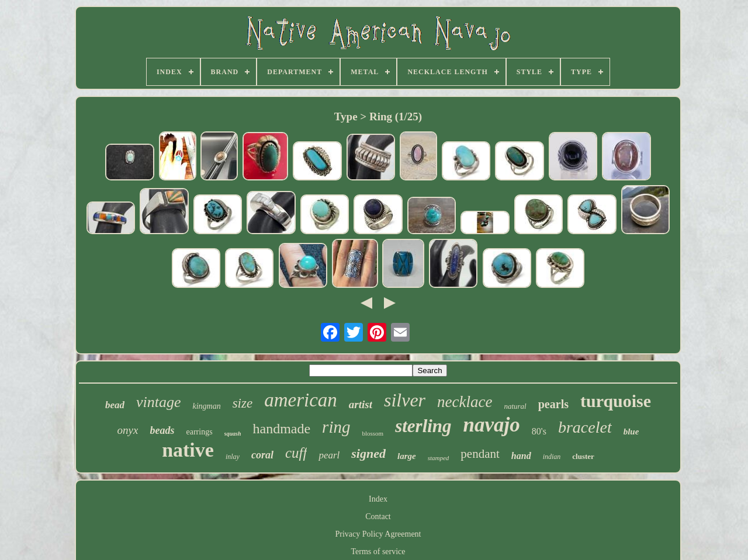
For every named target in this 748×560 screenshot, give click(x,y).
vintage (159, 402)
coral (262, 455)
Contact (378, 516)
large (407, 456)
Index (378, 499)
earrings (199, 432)
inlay (233, 457)
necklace (465, 402)
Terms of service (378, 552)
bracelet (585, 427)
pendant (480, 454)
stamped (439, 458)
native (188, 450)
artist (361, 404)
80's (539, 431)
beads (162, 430)
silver (405, 400)
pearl (329, 455)
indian (552, 457)
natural (515, 406)
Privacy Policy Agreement (378, 534)
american (301, 400)
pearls (553, 404)
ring (336, 427)
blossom (373, 433)
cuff (296, 453)
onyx (128, 430)
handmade (281, 429)
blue (631, 432)
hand (521, 456)
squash (233, 434)
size (243, 403)
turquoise (616, 401)
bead (115, 405)
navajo (492, 425)
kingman (206, 406)
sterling (423, 426)
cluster (583, 456)
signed (368, 453)
